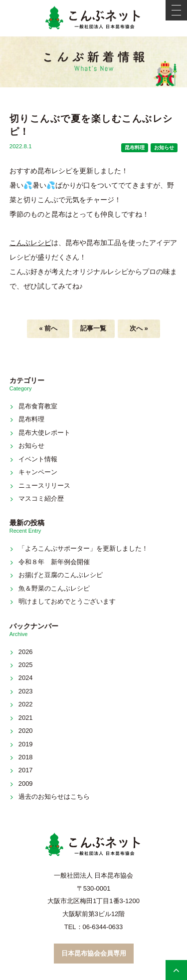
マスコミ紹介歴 (41, 498)
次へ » (139, 328)
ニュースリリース (44, 486)
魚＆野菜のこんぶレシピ (54, 588)
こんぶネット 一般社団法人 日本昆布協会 (94, 18)
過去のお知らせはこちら (54, 797)
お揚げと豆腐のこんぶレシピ (61, 575)
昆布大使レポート (44, 433)
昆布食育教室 (38, 406)
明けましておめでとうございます (67, 601)
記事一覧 (93, 328)
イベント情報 (38, 459)
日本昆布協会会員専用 (94, 953)
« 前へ (48, 328)
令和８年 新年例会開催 (54, 562)
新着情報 (94, 62)
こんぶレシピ (30, 243)
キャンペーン (38, 472)
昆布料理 (135, 148)
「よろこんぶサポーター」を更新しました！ (83, 548)
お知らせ (164, 148)
